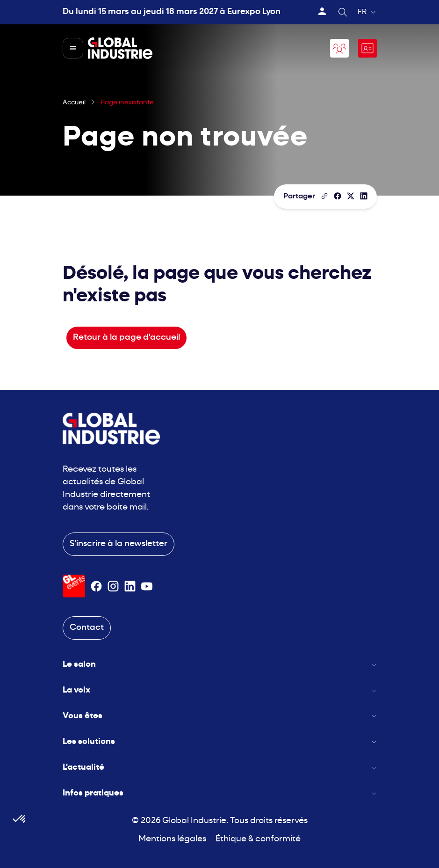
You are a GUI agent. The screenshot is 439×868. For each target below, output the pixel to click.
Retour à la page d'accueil (126, 338)
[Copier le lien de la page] (324, 196)
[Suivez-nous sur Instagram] (113, 586)
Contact (87, 628)
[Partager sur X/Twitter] (351, 196)
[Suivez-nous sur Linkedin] (130, 586)
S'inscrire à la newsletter (119, 544)
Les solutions (220, 742)
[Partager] (338, 196)
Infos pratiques (220, 793)
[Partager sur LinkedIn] (364, 196)
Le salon (220, 665)
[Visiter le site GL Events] (74, 586)
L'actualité (220, 768)
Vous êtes (220, 716)
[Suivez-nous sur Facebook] (96, 586)
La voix (220, 690)
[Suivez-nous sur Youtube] (147, 586)
